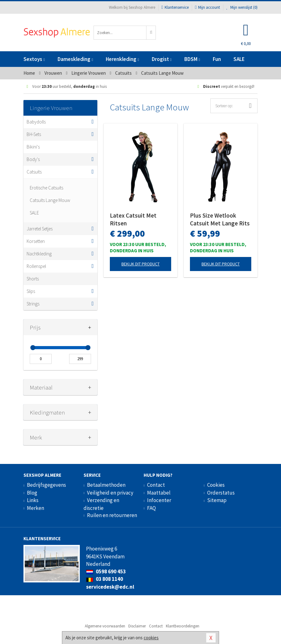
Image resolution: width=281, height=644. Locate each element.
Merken (36, 508)
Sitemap (217, 500)
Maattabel (159, 493)
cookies (151, 638)
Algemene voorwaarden (105, 626)
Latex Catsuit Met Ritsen (133, 219)
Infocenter (159, 500)
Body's (33, 159)
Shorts (33, 279)
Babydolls (36, 122)
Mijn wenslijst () (242, 7)
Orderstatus (221, 493)
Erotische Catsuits (46, 188)
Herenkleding (122, 59)
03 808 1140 (105, 579)
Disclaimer (137, 626)
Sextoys (34, 59)
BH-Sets (34, 134)
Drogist (162, 59)
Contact (156, 485)
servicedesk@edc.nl (110, 587)
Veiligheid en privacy (110, 493)
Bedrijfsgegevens (46, 485)
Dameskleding (75, 59)
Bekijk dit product (140, 264)
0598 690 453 (106, 571)
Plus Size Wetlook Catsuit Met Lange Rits (220, 219)
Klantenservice (175, 7)
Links (33, 500)
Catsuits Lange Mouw (50, 200)
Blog (32, 493)
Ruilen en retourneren (112, 515)
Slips (31, 291)
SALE (239, 59)
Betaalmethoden (106, 485)
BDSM (192, 59)
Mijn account (207, 7)
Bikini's (33, 147)
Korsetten (36, 241)
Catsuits (34, 172)
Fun (217, 59)
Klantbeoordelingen (183, 626)
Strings (33, 304)
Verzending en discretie (101, 504)
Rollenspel (36, 266)
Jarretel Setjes (40, 229)
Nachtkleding (39, 254)
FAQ (151, 508)
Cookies (216, 485)
